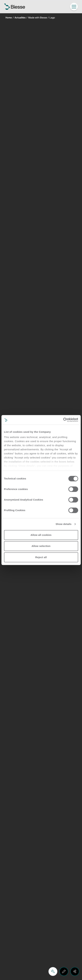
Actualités (20, 18)
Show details (64, 524)
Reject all (41, 557)
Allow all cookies (41, 535)
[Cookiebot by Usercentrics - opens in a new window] (63, 420)
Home (9, 18)
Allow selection (41, 546)
